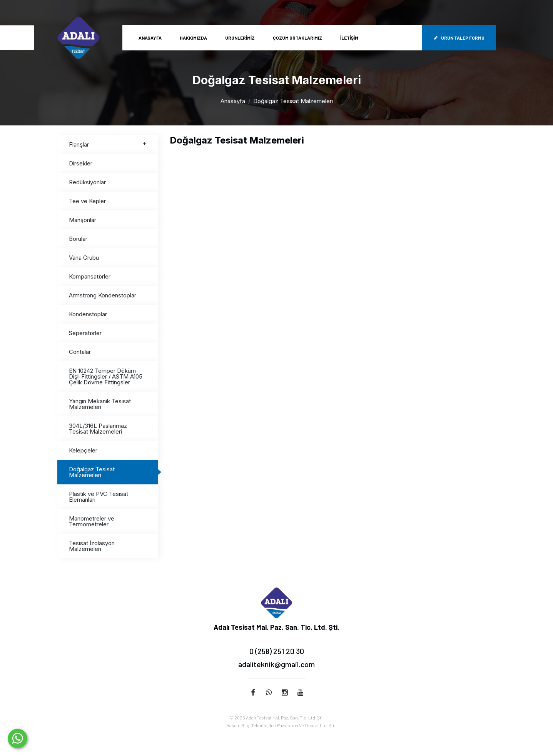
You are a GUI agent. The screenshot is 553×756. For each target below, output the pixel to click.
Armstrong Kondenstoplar (103, 295)
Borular (78, 239)
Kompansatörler (90, 276)
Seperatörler (85, 333)
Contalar (80, 352)
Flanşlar (108, 144)
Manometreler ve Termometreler (92, 521)
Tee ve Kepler (87, 201)
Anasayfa (150, 38)
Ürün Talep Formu (459, 38)
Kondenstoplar (88, 314)
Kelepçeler (83, 450)
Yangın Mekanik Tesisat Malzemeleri (100, 404)
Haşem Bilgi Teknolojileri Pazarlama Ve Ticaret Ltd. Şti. (281, 725)
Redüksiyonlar (87, 182)
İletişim (349, 38)
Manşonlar (83, 220)
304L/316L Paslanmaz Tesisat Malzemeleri (98, 429)
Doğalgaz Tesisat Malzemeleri (92, 472)
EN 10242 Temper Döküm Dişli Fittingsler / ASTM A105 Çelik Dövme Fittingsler (106, 376)
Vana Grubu (84, 258)
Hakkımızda (193, 38)
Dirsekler (81, 163)
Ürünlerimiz (240, 38)
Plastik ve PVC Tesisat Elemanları (99, 497)
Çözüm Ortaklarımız (297, 38)
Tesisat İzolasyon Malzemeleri (92, 546)
